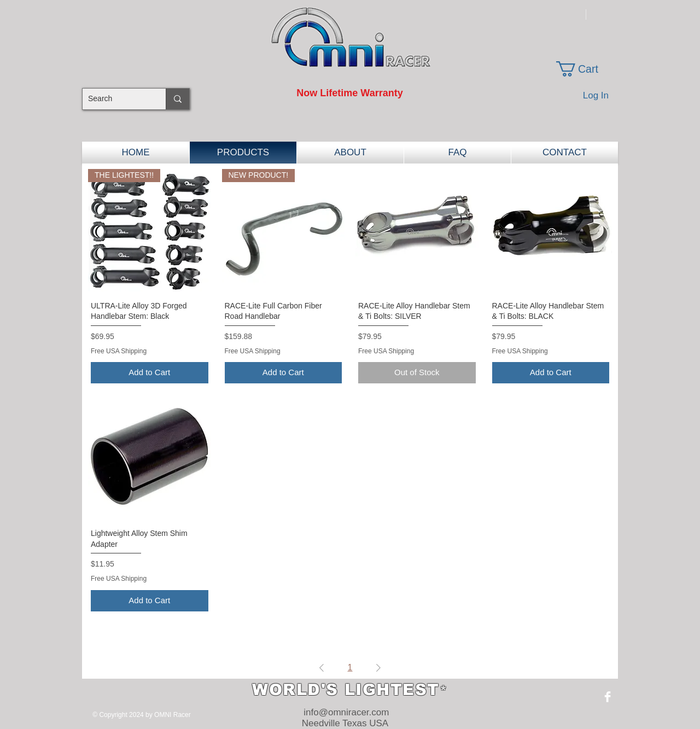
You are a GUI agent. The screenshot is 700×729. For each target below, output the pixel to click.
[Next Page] (378, 668)
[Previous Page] (322, 668)
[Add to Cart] (150, 373)
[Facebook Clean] (608, 697)
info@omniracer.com (346, 712)
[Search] (115, 99)
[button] (586, 69)
